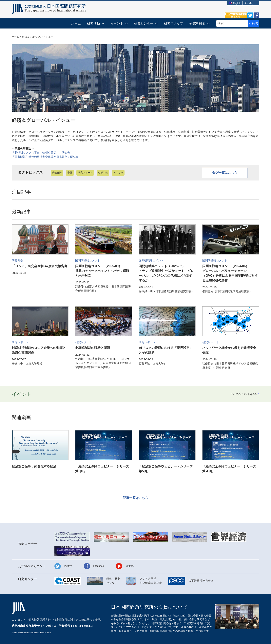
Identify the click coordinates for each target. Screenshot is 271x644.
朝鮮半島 (103, 173)
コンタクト (19, 620)
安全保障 (57, 173)
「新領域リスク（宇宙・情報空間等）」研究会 (41, 153)
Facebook (99, 566)
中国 (70, 173)
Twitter (68, 566)
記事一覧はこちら (136, 498)
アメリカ (118, 173)
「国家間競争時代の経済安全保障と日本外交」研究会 (45, 157)
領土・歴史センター (113, 581)
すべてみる (244, 394)
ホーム (76, 23)
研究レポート (85, 173)
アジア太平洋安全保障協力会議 (151, 581)
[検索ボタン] (254, 23)
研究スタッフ (174, 23)
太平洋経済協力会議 (201, 581)
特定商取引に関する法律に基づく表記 (77, 620)
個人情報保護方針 (40, 620)
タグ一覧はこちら (225, 173)
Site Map (249, 3)
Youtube (130, 566)
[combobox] (232, 23)
